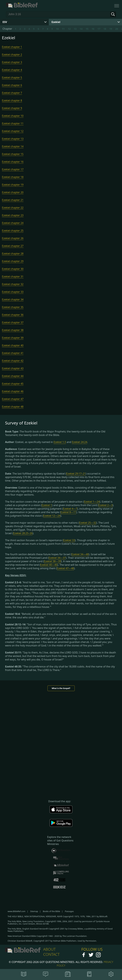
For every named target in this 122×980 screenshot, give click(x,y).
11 (63, 29)
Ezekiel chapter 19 (13, 185)
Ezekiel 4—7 (70, 509)
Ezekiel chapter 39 (13, 338)
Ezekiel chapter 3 (12, 62)
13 (75, 29)
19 (111, 29)
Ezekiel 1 (47, 505)
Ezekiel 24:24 (79, 442)
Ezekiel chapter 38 (13, 330)
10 (57, 29)
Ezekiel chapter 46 (13, 391)
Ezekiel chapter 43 (13, 368)
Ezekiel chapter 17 (13, 169)
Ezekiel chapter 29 (13, 261)
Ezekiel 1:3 (60, 442)
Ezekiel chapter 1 (12, 47)
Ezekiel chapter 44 (13, 376)
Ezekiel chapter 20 (13, 192)
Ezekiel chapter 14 (13, 146)
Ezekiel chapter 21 (13, 200)
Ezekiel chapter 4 (12, 70)
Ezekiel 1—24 (92, 502)
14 (81, 29)
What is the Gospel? (61, 688)
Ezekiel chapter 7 (12, 93)
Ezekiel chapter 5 (12, 77)
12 (69, 29)
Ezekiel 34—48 (80, 554)
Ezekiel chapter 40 (13, 345)
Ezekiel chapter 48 (13, 407)
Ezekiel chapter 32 (13, 284)
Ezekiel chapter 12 (13, 131)
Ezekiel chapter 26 (13, 238)
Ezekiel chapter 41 (13, 353)
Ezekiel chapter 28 (13, 254)
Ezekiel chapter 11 (13, 123)
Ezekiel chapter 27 (13, 246)
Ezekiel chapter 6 (12, 85)
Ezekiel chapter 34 (13, 299)
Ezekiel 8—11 (68, 512)
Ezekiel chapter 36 (13, 315)
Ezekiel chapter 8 (12, 100)
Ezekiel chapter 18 (13, 177)
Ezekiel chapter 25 (13, 231)
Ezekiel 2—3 (105, 505)
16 (93, 29)
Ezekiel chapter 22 (13, 208)
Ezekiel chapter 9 (12, 108)
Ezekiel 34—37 (57, 558)
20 (117, 29)
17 (99, 29)
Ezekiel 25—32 (88, 523)
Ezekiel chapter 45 (13, 384)
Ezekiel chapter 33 (13, 292)
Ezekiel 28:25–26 (23, 533)
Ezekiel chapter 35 (13, 307)
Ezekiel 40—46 (49, 565)
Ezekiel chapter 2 (12, 55)
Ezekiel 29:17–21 (76, 474)
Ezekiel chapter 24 (13, 223)
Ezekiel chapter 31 (13, 276)
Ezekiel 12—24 (52, 516)
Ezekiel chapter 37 (13, 322)
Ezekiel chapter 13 (13, 139)
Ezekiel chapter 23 (13, 215)
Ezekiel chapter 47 (13, 399)
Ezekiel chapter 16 (13, 162)
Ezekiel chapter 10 (13, 116)
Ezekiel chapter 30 (13, 269)
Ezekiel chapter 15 (13, 154)
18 (105, 29)
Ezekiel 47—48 (65, 568)
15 (87, 29)
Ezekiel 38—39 (52, 561)
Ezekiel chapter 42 (13, 361)
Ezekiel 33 (69, 540)
